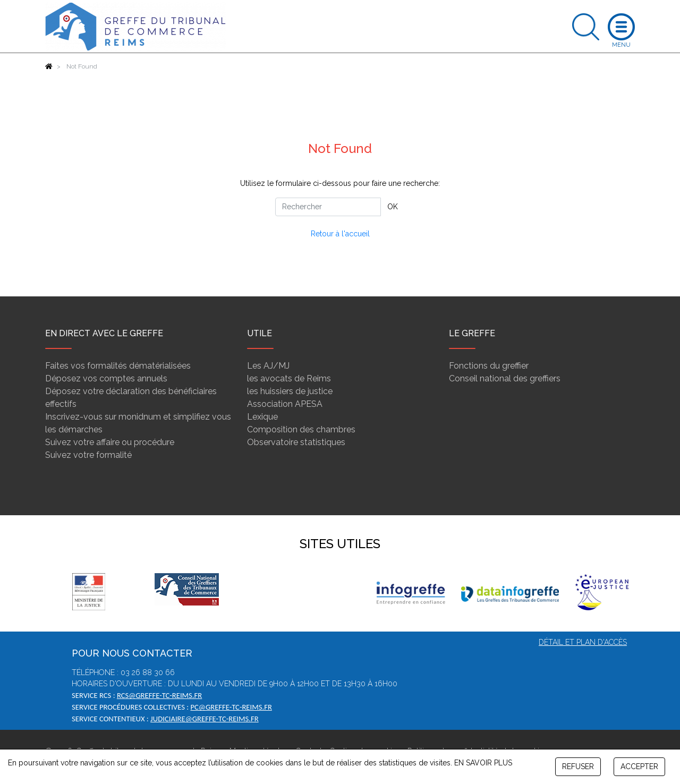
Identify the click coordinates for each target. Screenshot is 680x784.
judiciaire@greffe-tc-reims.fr (205, 719)
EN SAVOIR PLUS (483, 763)
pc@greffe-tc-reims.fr (231, 707)
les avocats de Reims (289, 378)
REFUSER (578, 766)
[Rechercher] (328, 207)
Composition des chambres (301, 429)
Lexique (262, 417)
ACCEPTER (639, 766)
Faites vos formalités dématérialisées (118, 366)
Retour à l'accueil (340, 234)
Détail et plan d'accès (583, 642)
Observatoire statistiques (296, 442)
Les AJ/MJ (268, 366)
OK (393, 207)
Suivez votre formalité (88, 455)
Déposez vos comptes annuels (106, 378)
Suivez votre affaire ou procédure (110, 442)
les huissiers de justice (290, 391)
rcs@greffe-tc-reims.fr (159, 695)
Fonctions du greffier (489, 366)
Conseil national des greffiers (505, 378)
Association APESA (285, 404)
